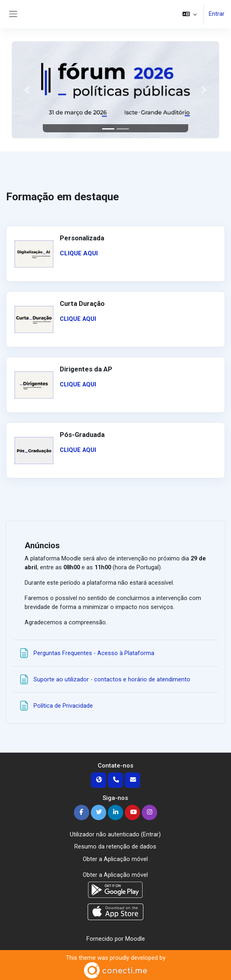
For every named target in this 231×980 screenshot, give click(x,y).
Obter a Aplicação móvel (115, 859)
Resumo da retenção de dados (115, 846)
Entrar (217, 14)
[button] (190, 14)
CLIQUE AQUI (79, 253)
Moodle (135, 938)
